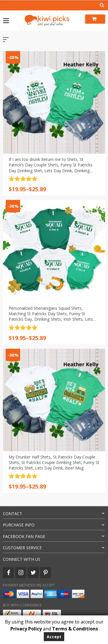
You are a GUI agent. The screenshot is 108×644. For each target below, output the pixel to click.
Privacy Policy (26, 629)
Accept (54, 637)
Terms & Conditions (75, 629)
